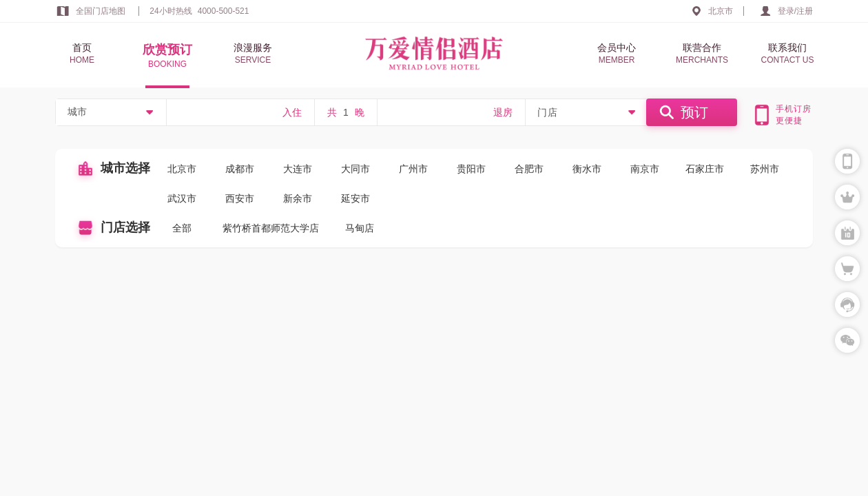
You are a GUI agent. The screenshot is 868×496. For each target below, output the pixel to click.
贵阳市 (471, 169)
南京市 (645, 169)
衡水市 (587, 169)
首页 (82, 54)
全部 (182, 228)
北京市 (721, 11)
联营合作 (702, 54)
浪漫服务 (253, 54)
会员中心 (617, 54)
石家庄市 (705, 169)
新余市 (298, 198)
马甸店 (360, 228)
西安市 (240, 198)
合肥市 (529, 169)
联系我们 (787, 54)
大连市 (298, 169)
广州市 (413, 169)
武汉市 (182, 198)
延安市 (355, 198)
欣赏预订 (167, 56)
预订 (694, 112)
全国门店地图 (101, 11)
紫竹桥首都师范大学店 (271, 228)
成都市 (240, 169)
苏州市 (765, 169)
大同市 (355, 169)
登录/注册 (795, 11)
